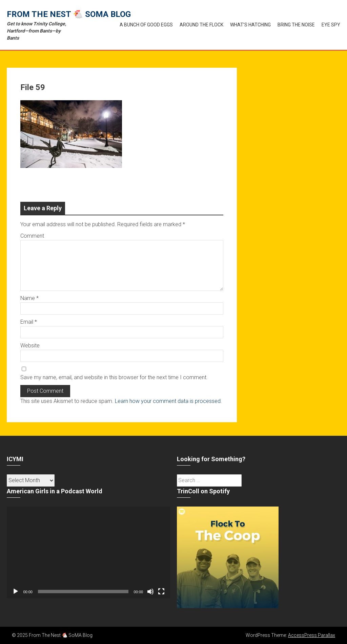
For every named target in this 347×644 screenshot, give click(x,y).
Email (29, 322)
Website (30, 346)
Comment (32, 236)
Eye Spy (331, 25)
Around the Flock (201, 25)
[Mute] (150, 592)
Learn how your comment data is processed (168, 401)
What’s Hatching (250, 25)
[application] (88, 552)
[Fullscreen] (161, 592)
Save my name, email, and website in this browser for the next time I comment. (114, 377)
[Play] (16, 592)
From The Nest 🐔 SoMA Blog (69, 14)
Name (29, 298)
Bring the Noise (296, 25)
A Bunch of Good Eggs (146, 25)
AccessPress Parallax (312, 635)
